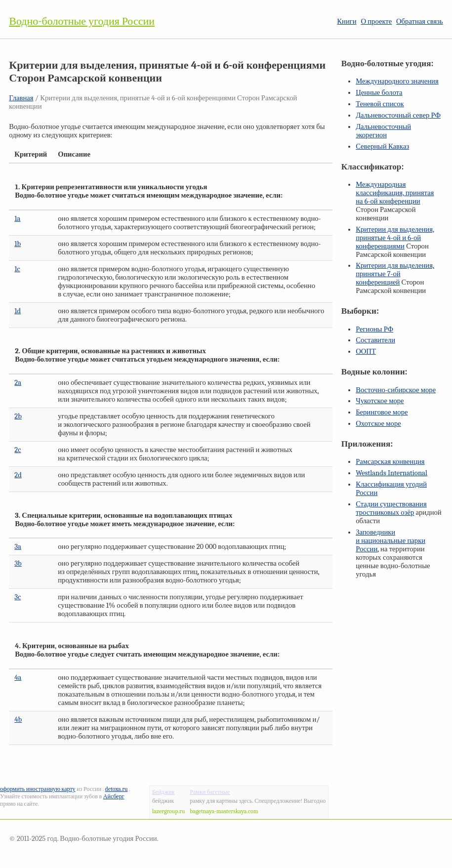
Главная (21, 98)
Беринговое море (382, 412)
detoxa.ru (117, 789)
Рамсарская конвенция (390, 462)
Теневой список (380, 104)
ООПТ (366, 351)
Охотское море (378, 424)
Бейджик (163, 792)
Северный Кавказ (382, 146)
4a (18, 678)
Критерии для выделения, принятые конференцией (395, 274)
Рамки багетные (210, 792)
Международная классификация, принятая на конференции (395, 193)
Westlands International (391, 473)
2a (18, 383)
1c (17, 269)
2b (18, 416)
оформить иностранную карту (38, 789)
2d (18, 475)
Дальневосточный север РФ (398, 115)
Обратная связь (420, 21)
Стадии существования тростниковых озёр (391, 508)
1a (17, 219)
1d (18, 311)
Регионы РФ (374, 329)
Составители (375, 340)
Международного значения (397, 81)
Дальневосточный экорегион (383, 131)
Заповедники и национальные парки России (390, 541)
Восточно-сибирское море (396, 390)
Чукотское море (380, 401)
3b (18, 563)
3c (18, 597)
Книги (347, 21)
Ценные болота (379, 93)
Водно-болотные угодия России (82, 21)
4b (18, 720)
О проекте (376, 21)
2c (18, 450)
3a (18, 547)
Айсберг (114, 796)
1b (18, 244)
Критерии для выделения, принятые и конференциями (395, 238)
